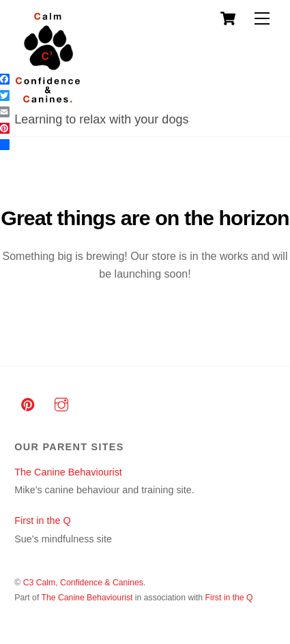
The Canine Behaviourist (68, 472)
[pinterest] (28, 403)
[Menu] (262, 19)
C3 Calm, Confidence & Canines (83, 583)
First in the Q (42, 521)
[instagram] (61, 403)
